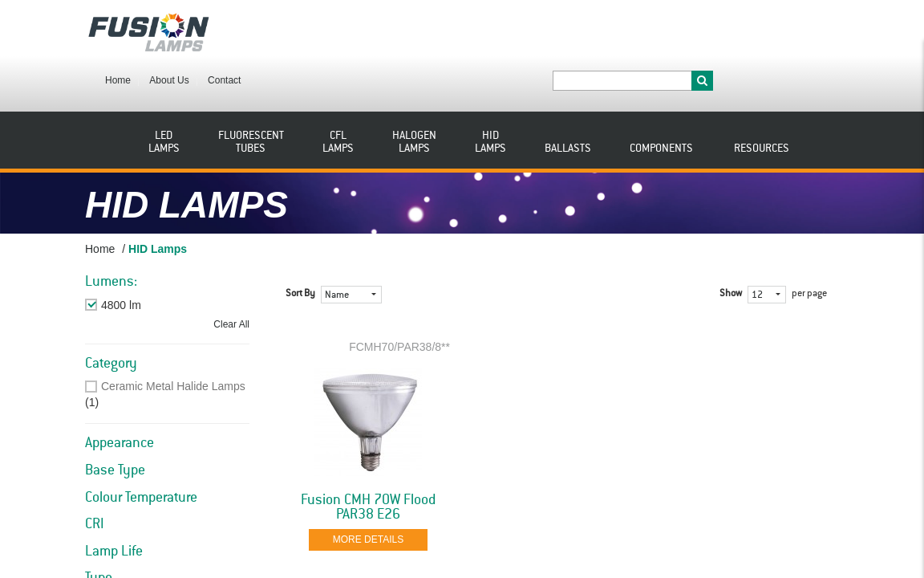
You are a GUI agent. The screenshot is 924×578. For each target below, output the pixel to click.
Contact (350, 31)
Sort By (300, 248)
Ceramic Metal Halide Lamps (173, 340)
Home (244, 31)
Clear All (231, 279)
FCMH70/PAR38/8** (399, 301)
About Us (295, 31)
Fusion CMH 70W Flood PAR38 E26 (368, 462)
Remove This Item (146, 259)
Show (731, 248)
